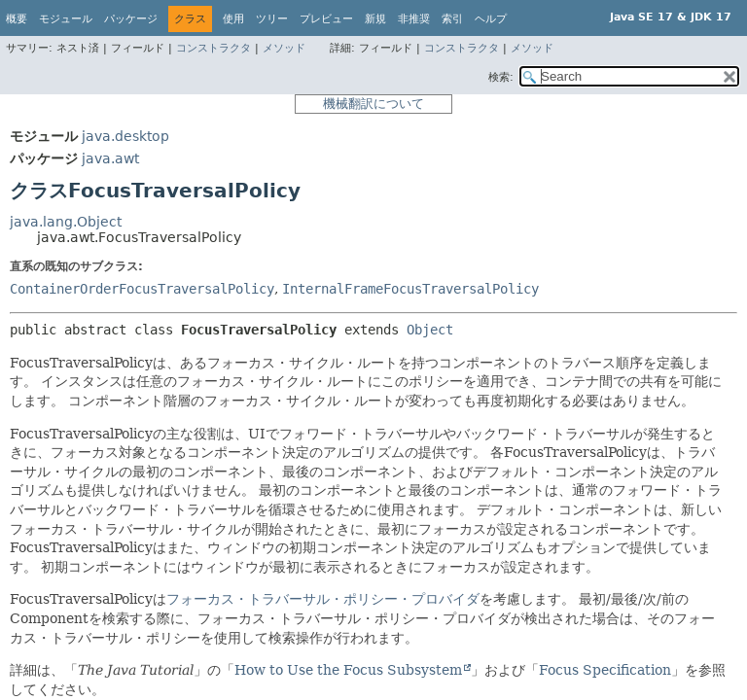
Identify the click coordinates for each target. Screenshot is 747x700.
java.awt (110, 158)
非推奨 (414, 19)
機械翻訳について (373, 104)
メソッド (284, 48)
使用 (233, 19)
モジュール (66, 19)
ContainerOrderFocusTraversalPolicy (142, 289)
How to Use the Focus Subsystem (348, 670)
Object (430, 330)
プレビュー (326, 19)
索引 (452, 19)
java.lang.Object (66, 222)
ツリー (272, 19)
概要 (17, 19)
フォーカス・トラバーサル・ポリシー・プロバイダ (323, 599)
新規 (375, 19)
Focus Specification (605, 670)
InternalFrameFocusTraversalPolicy (410, 289)
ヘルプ (491, 19)
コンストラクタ (213, 48)
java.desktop (125, 136)
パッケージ (131, 19)
